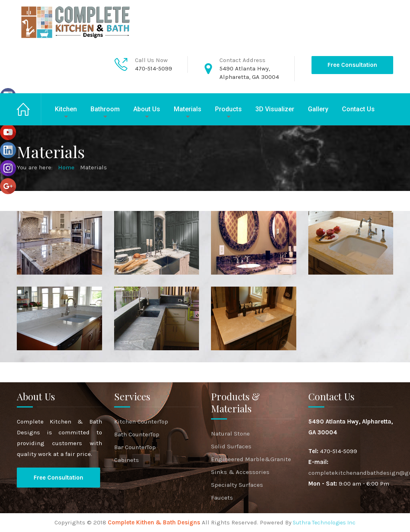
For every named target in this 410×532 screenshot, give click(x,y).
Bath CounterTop (137, 434)
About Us (147, 109)
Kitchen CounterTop (141, 422)
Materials (188, 109)
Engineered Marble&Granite (251, 459)
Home (29, 109)
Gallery (318, 109)
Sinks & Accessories (240, 472)
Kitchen (66, 109)
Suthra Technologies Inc (324, 523)
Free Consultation (352, 65)
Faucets (222, 498)
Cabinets (127, 460)
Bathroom (105, 109)
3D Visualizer (275, 109)
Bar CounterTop (135, 447)
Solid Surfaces (231, 446)
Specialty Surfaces (237, 485)
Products (228, 109)
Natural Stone (230, 434)
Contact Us (358, 109)
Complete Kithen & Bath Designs (154, 522)
